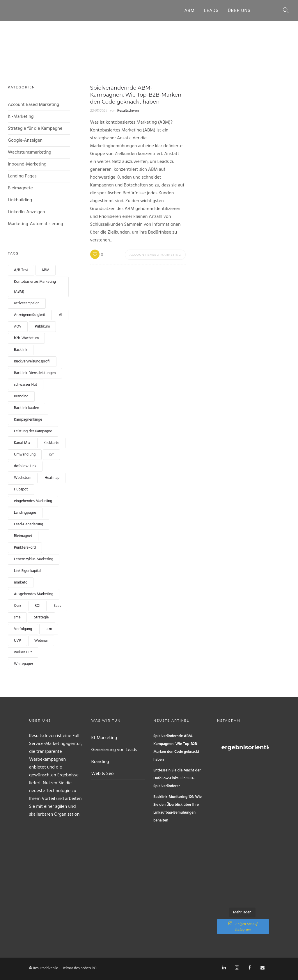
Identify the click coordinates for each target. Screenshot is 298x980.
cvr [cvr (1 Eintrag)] (51, 455)
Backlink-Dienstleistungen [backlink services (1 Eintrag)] (35, 373)
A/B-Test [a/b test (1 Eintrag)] (21, 270)
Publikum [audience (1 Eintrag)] (42, 327)
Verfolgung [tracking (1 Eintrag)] (23, 629)
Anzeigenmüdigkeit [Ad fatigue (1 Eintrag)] (30, 315)
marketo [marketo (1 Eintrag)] (21, 583)
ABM (190, 10)
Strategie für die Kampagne (35, 129)
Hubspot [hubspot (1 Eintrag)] (21, 489)
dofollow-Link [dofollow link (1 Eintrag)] (25, 466)
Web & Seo (103, 774)
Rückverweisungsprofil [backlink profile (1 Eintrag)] (32, 361)
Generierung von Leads (114, 750)
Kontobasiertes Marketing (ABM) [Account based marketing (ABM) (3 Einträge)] (35, 287)
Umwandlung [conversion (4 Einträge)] (25, 455)
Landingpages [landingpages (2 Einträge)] (25, 513)
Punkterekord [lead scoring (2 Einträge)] (25, 548)
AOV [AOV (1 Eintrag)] (18, 327)
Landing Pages (22, 176)
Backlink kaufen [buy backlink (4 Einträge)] (26, 408)
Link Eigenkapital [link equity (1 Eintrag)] (28, 571)
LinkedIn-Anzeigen (26, 212)
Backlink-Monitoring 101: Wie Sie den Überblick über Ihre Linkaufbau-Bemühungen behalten (178, 809)
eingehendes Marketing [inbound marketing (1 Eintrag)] (33, 501)
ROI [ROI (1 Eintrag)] (37, 606)
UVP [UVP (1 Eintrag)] (17, 641)
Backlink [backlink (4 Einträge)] (21, 350)
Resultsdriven (128, 111)
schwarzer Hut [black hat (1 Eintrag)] (26, 385)
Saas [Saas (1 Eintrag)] (57, 606)
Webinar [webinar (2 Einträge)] (41, 641)
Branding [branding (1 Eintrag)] (21, 396)
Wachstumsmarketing (30, 152)
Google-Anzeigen (25, 140)
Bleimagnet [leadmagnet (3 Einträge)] (23, 536)
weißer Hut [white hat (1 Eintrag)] (23, 652)
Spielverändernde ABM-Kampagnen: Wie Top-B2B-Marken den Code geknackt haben (176, 748)
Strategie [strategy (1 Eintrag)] (41, 617)
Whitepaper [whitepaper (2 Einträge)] (24, 664)
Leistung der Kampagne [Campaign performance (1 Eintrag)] (33, 431)
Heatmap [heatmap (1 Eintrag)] (52, 478)
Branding (100, 762)
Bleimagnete (20, 188)
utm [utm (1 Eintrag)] (49, 629)
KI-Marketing (21, 117)
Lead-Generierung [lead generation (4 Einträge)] (29, 524)
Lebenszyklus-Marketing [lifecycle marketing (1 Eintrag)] (34, 559)
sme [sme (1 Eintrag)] (17, 617)
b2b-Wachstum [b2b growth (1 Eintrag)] (26, 338)
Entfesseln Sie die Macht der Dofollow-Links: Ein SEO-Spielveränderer (177, 778)
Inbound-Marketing (27, 164)
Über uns (239, 10)
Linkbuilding (20, 200)
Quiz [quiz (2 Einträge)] (18, 606)
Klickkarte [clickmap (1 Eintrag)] (51, 443)
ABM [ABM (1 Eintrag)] (46, 270)
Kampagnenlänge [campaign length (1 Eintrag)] (28, 420)
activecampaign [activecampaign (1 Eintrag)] (27, 303)
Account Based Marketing (33, 105)
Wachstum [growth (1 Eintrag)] (23, 478)
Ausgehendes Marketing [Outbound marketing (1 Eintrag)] (34, 594)
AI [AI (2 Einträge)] (61, 315)
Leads (211, 10)
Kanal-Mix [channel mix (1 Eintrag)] (22, 443)
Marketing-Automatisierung (36, 224)
